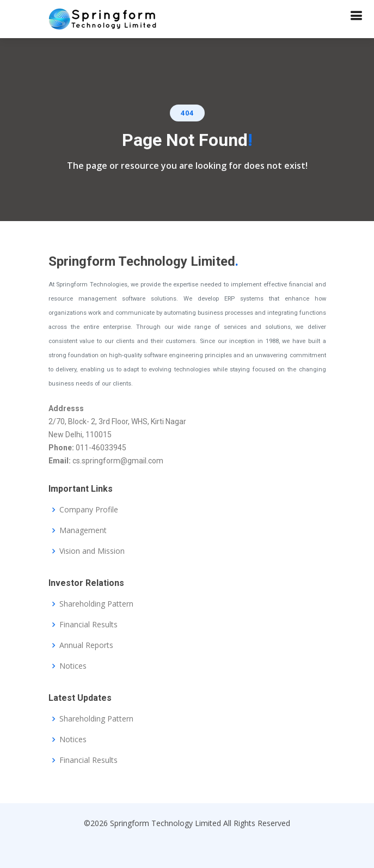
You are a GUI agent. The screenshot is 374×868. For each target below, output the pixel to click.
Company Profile (89, 510)
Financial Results (88, 625)
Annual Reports (86, 645)
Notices (73, 666)
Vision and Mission (92, 551)
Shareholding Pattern (96, 604)
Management (83, 530)
